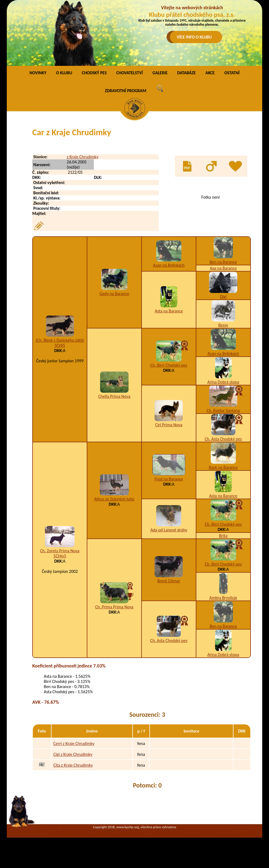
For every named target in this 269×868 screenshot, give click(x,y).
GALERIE (160, 73)
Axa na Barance (223, 268)
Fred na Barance (169, 479)
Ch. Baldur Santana (223, 410)
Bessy (223, 325)
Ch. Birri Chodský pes (169, 365)
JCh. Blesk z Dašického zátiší (60, 340)
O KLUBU (64, 73)
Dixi (223, 297)
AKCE (210, 73)
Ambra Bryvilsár (223, 598)
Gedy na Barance (114, 294)
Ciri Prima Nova (169, 425)
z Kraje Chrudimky (83, 157)
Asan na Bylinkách (169, 265)
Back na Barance (223, 467)
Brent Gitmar (169, 581)
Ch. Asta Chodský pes (223, 439)
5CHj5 (60, 345)
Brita (223, 536)
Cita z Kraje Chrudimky (73, 765)
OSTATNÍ (232, 73)
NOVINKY (38, 73)
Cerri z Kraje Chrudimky (74, 743)
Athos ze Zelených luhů (114, 499)
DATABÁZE (186, 73)
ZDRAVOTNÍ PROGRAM (126, 91)
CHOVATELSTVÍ (130, 73)
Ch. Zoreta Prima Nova (60, 551)
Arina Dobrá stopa (223, 382)
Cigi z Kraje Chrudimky (73, 754)
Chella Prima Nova (114, 396)
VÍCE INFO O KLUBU (194, 37)
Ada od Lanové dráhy (169, 530)
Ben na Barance (223, 262)
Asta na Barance (169, 311)
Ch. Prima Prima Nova (114, 607)
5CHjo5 (60, 556)
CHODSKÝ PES (94, 73)
